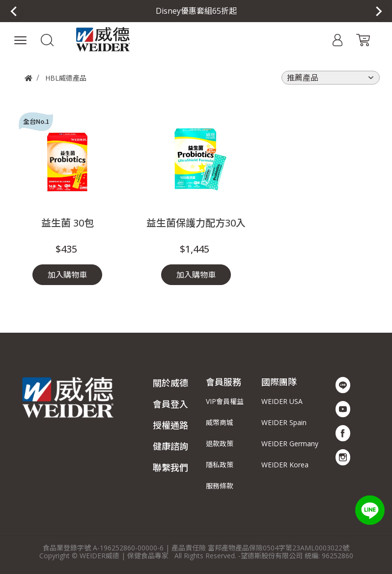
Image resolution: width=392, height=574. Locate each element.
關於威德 (170, 383)
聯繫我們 (170, 467)
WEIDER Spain (284, 422)
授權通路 (170, 425)
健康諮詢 (170, 446)
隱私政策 (220, 465)
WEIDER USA (282, 401)
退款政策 (220, 444)
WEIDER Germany (290, 444)
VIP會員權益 (225, 401)
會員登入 (170, 404)
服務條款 (220, 486)
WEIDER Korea (285, 465)
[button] (47, 39)
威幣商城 (220, 422)
